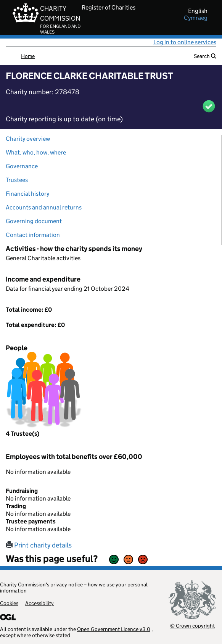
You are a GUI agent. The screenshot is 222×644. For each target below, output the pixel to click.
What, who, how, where (36, 152)
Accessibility (39, 603)
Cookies (9, 603)
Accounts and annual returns (44, 207)
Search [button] (205, 56)
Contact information (33, 235)
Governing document (34, 221)
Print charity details (39, 545)
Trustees (17, 180)
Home (28, 56)
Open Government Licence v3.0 (114, 629)
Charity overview (28, 139)
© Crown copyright (192, 625)
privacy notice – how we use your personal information (74, 588)
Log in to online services (185, 42)
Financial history (27, 194)
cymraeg (196, 18)
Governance (22, 166)
